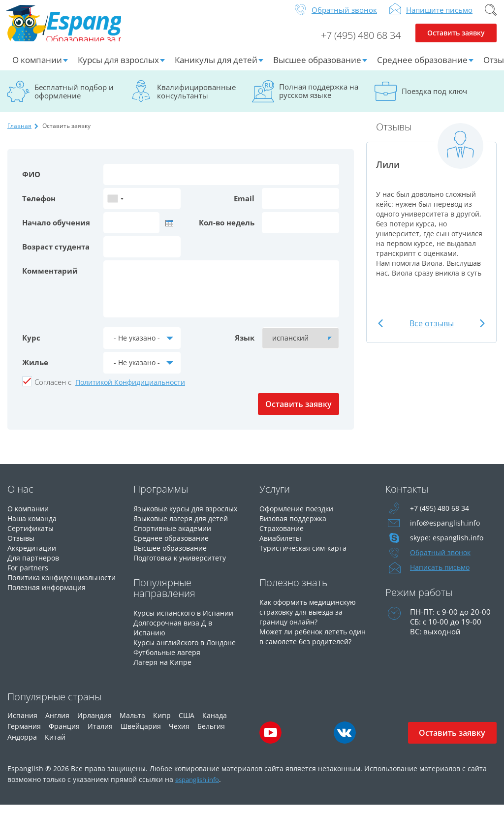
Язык (245, 345)
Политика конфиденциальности (47, 590)
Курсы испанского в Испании (186, 621)
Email (244, 206)
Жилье (35, 370)
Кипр (162, 723)
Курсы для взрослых (118, 68)
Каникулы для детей (216, 68)
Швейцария (141, 734)
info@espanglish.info (445, 531)
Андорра (22, 745)
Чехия (179, 734)
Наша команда (34, 526)
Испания (22, 723)
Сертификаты (32, 536)
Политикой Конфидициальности (130, 390)
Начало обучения (56, 230)
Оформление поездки (299, 516)
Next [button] (480, 331)
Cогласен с (53, 390)
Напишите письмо (439, 18)
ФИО (31, 182)
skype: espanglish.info (447, 546)
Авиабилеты (282, 546)
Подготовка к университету (183, 565)
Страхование (283, 536)
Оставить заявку (456, 42)
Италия (100, 734)
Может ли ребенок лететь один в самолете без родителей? (306, 649)
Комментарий (50, 279)
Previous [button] (383, 331)
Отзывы (22, 546)
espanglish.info (201, 787)
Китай (55, 745)
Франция (64, 734)
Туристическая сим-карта (305, 556)
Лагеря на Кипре (163, 670)
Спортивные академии (175, 536)
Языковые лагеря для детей (183, 526)
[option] (431, 213)
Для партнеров (34, 565)
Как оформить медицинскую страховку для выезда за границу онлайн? (311, 620)
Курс (31, 345)
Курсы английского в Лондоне (189, 650)
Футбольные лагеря (169, 660)
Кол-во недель (227, 230)
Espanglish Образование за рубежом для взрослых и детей (82, 29)
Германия (24, 734)
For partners (28, 575)
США (187, 723)
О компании (37, 68)
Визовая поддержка (295, 526)
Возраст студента (56, 254)
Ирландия (94, 723)
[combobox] (115, 206)
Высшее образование (317, 68)
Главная (19, 134)
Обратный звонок (344, 18)
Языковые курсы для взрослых (189, 516)
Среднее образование (422, 68)
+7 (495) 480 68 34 (353, 42)
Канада (215, 723)
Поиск (491, 18)
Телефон (39, 206)
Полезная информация (49, 605)
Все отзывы (432, 331)
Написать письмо (441, 575)
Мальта (132, 723)
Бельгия (211, 734)
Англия (57, 723)
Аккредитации (33, 556)
